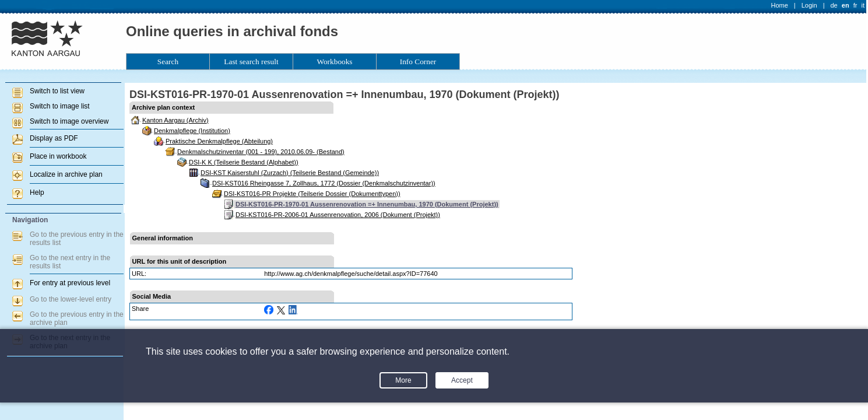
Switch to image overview (69, 121)
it (863, 5)
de (834, 5)
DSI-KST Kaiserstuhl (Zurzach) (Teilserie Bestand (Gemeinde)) (290, 173)
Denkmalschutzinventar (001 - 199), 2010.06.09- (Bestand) (261, 152)
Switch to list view (57, 91)
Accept (462, 380)
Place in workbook (58, 156)
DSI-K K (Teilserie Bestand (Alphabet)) (244, 162)
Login (809, 5)
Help (37, 192)
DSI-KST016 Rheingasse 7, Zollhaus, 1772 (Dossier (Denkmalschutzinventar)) (324, 183)
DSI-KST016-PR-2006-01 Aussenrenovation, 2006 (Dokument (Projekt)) (338, 215)
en (846, 5)
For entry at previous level (70, 283)
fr (855, 5)
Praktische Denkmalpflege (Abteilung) (219, 141)
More (403, 380)
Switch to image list (60, 106)
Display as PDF (54, 138)
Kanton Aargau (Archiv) (175, 120)
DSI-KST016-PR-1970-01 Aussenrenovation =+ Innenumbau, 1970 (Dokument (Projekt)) (367, 204)
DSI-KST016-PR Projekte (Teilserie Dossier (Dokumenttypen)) (312, 194)
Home (780, 5)
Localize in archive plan (66, 174)
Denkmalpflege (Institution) (192, 131)
